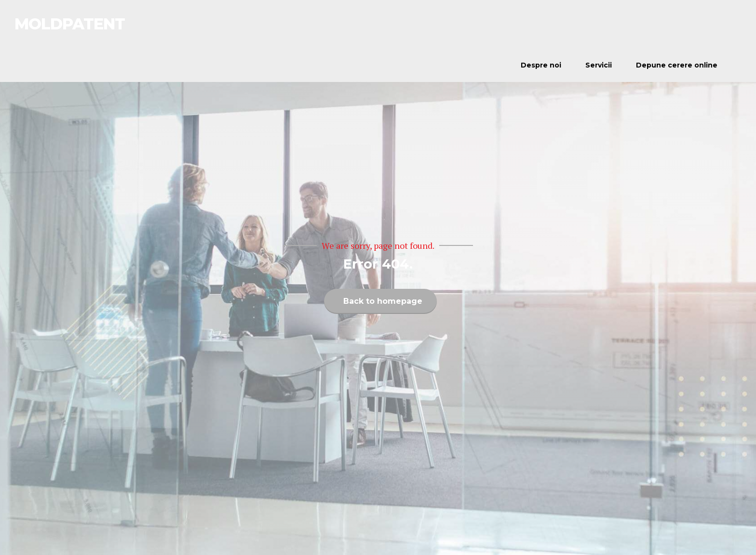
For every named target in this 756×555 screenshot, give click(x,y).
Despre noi (541, 65)
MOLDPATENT (70, 24)
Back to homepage (383, 301)
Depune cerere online (677, 65)
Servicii (599, 65)
